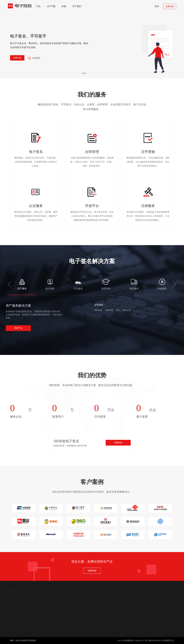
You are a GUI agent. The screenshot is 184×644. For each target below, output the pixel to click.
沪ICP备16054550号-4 (154, 640)
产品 (38, 6)
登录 (157, 6)
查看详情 (17, 58)
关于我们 (77, 6)
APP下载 (51, 6)
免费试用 (170, 6)
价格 (64, 6)
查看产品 (18, 328)
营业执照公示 (168, 640)
